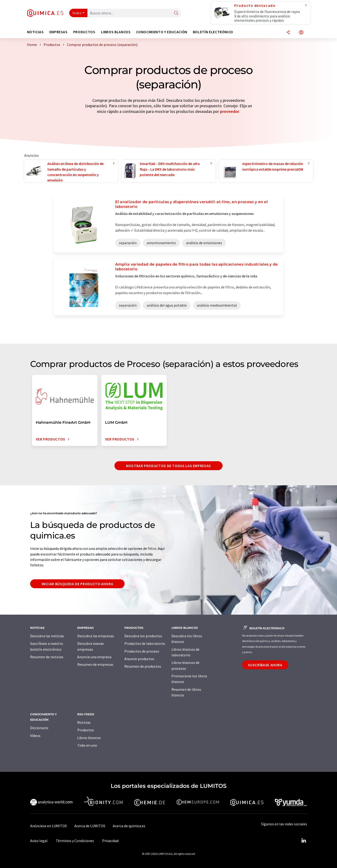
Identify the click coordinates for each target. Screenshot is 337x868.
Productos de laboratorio (145, 643)
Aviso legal (39, 841)
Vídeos (35, 736)
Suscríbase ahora (265, 665)
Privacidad (110, 841)
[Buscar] (176, 13)
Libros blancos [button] (116, 32)
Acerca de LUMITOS (90, 826)
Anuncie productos (139, 659)
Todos (77, 13)
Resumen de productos (143, 666)
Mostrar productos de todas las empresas (168, 466)
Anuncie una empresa (94, 657)
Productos (86, 730)
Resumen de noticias (47, 657)
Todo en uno (87, 745)
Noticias (84, 722)
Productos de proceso (142, 651)
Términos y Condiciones (75, 841)
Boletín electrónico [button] (213, 32)
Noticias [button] (35, 32)
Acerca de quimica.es (129, 826)
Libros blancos (89, 738)
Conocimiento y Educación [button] (162, 32)
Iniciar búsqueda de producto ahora (77, 584)
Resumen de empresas (95, 664)
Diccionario (39, 728)
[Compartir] (288, 33)
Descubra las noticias (47, 636)
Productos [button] (84, 32)
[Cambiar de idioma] (301, 33)
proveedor (229, 111)
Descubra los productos (143, 636)
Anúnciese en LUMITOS (49, 826)
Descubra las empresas (96, 636)
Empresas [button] (59, 32)
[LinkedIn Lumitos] (304, 841)
